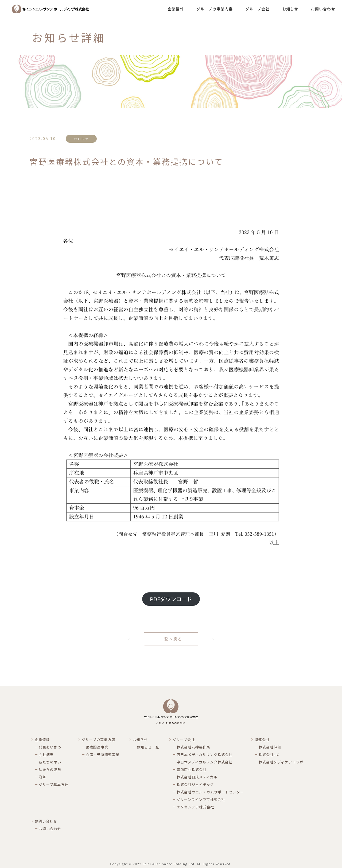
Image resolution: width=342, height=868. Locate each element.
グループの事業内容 (215, 9)
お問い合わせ (323, 9)
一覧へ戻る (171, 639)
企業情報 (176, 9)
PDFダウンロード (171, 599)
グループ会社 (257, 9)
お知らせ (290, 9)
